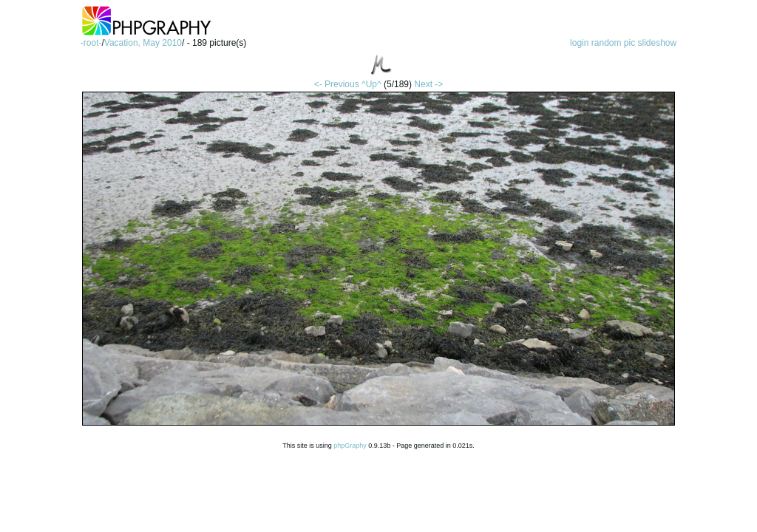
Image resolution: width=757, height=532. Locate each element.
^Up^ (371, 84)
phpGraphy (350, 446)
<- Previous (337, 84)
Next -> (428, 84)
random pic (613, 43)
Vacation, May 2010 (143, 43)
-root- (91, 43)
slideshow (658, 43)
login (579, 43)
